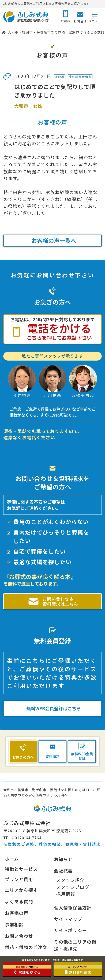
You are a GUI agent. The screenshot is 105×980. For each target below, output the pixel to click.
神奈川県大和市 (80, 77)
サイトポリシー (70, 930)
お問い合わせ (19, 936)
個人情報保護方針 (73, 907)
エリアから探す (21, 890)
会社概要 (63, 871)
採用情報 (66, 894)
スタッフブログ (73, 887)
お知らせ (63, 859)
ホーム (12, 859)
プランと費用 (19, 879)
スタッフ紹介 (70, 880)
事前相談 (14, 924)
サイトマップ (68, 919)
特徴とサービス (21, 869)
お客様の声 (17, 913)
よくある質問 (19, 901)
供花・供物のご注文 (26, 947)
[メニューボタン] (95, 16)
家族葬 (60, 77)
